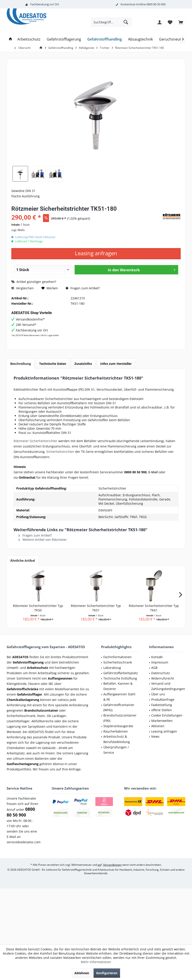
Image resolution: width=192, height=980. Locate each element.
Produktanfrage (163, 699)
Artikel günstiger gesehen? (34, 282)
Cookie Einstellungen (167, 715)
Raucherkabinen (116, 731)
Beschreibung (21, 364)
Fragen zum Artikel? (83, 288)
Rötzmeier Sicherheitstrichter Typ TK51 (96, 608)
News (155, 736)
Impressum (160, 662)
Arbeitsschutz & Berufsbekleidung (117, 739)
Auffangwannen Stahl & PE (119, 697)
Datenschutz (161, 673)
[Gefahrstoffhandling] (105, 39)
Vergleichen (22, 288)
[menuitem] (181, 22)
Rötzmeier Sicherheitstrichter (36, 441)
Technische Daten (53, 364)
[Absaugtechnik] (140, 39)
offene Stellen (161, 710)
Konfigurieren (107, 973)
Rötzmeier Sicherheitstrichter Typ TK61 (154, 608)
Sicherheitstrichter (61, 452)
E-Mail (153, 472)
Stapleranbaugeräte (118, 726)
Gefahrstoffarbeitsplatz (121, 673)
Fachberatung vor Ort (45, 4)
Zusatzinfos (83, 364)
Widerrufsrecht (163, 678)
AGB (154, 668)
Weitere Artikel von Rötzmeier (43, 540)
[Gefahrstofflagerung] (64, 39)
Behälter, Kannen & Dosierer (118, 686)
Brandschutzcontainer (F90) (120, 718)
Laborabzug (112, 668)
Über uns (158, 694)
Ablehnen (82, 973)
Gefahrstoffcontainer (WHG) (119, 707)
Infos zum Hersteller (116, 364)
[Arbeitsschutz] (29, 39)
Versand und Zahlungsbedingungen (168, 686)
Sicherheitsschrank (118, 662)
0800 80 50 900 (156, 4)
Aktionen (158, 726)
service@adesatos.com (24, 842)
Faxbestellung (162, 705)
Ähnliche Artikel (23, 560)
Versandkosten (112, 865)
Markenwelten (162, 721)
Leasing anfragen (164, 731)
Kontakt (157, 657)
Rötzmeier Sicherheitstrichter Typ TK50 (38, 608)
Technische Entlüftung (120, 678)
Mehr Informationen (96, 962)
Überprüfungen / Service (116, 750)
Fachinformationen (117, 657)
